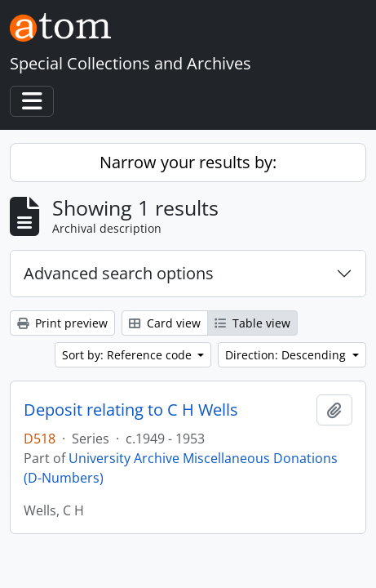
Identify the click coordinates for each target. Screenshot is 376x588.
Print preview (62, 323)
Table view (252, 323)
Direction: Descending (287, 355)
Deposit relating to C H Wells (131, 410)
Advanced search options (119, 273)
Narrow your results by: (188, 162)
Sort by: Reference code (128, 355)
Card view (165, 323)
